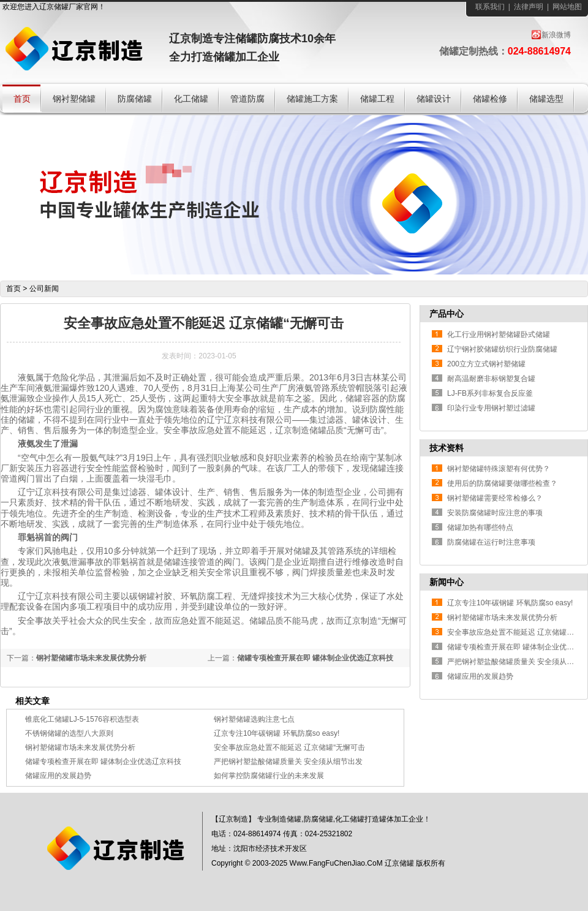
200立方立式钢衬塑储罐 (486, 364)
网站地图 (567, 7)
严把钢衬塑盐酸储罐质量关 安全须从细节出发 (288, 762)
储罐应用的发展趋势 (58, 776)
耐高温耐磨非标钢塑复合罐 (491, 379)
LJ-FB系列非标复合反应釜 (490, 393)
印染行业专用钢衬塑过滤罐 (491, 408)
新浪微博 (556, 35)
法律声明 (529, 7)
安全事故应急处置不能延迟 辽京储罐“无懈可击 (289, 747)
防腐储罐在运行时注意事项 (491, 542)
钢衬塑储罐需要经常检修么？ (495, 498)
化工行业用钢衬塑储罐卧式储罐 (499, 335)
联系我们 (490, 7)
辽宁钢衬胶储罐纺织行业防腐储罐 (502, 349)
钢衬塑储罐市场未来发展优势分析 (91, 658)
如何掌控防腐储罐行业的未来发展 (269, 776)
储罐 (61, 7)
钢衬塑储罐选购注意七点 (254, 719)
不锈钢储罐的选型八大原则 (69, 733)
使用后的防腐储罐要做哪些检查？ (502, 483)
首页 (13, 289)
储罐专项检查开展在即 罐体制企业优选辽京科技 (315, 658)
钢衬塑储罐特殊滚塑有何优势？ (499, 469)
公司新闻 (44, 289)
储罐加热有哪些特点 (480, 527)
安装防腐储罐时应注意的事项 (495, 513)
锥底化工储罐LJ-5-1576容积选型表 (82, 719)
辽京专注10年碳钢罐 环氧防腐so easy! (277, 733)
